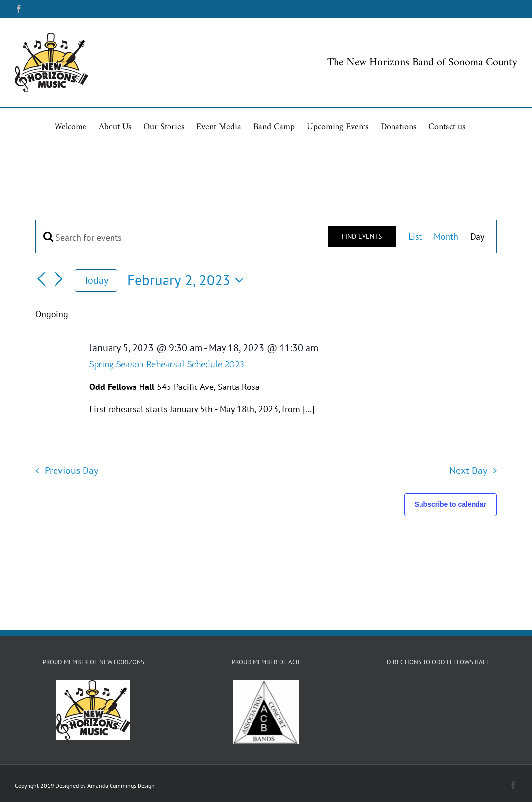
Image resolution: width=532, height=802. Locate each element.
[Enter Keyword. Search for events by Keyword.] (182, 237)
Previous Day (71, 470)
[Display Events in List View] (415, 236)
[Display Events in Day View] (477, 236)
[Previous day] (41, 279)
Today (96, 280)
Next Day (468, 470)
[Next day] (59, 279)
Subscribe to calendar (450, 504)
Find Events (362, 236)
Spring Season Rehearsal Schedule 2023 (167, 364)
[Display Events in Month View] (446, 236)
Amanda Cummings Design (121, 786)
